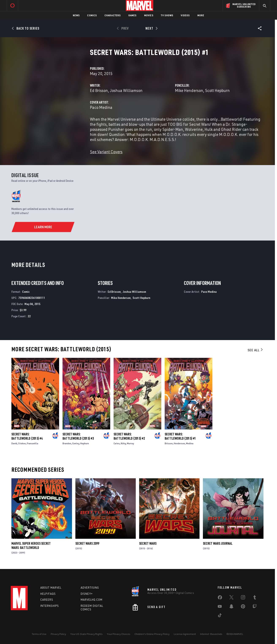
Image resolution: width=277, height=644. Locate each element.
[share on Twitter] (231, 598)
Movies (149, 15)
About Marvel (51, 588)
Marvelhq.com (92, 600)
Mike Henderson (189, 90)
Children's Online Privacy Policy (152, 634)
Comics (92, 15)
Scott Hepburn (217, 90)
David (14, 443)
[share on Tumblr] (255, 598)
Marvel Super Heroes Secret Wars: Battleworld (31, 546)
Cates (117, 443)
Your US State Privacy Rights (86, 634)
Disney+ (87, 594)
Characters (113, 15)
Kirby (123, 443)
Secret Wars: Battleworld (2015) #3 (78, 436)
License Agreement (185, 634)
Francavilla (33, 443)
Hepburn (85, 443)
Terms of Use (39, 634)
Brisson (169, 443)
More (201, 15)
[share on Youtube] (220, 607)
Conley (76, 443)
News (76, 15)
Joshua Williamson (126, 90)
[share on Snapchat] (231, 607)
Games (132, 15)
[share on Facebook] (220, 598)
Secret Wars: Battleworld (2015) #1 (180, 436)
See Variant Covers (106, 152)
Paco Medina (101, 107)
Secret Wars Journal (218, 543)
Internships (50, 606)
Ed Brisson (99, 90)
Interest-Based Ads (211, 634)
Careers (47, 600)
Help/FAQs (48, 594)
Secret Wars (148, 543)
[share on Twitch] (255, 607)
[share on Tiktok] (220, 616)
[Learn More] (43, 227)
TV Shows (167, 15)
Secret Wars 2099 (87, 543)
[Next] (151, 28)
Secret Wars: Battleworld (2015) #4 (27, 436)
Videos (185, 15)
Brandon (67, 443)
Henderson (179, 443)
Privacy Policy (58, 634)
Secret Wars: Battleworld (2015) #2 (129, 436)
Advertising (90, 588)
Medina (190, 443)
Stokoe (22, 443)
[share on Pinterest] (243, 607)
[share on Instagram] (243, 598)
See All (255, 350)
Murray (130, 443)
